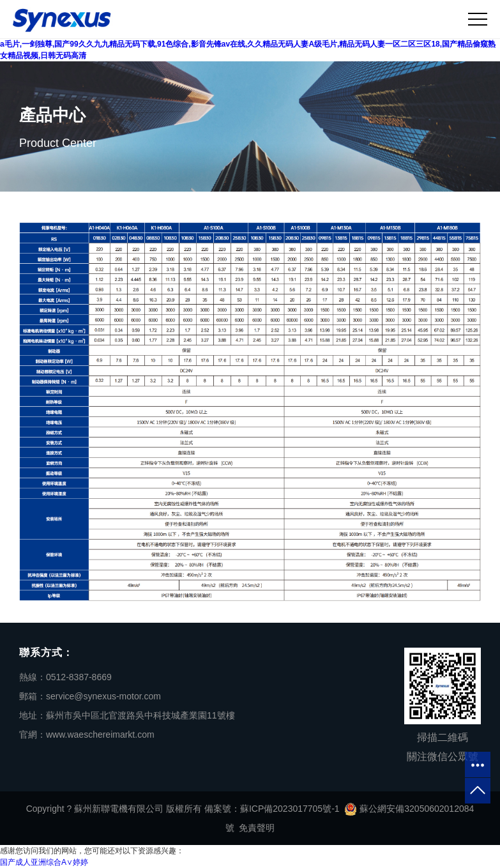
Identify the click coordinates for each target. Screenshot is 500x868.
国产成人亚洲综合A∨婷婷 (44, 862)
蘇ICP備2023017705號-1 (290, 809)
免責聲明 (257, 828)
